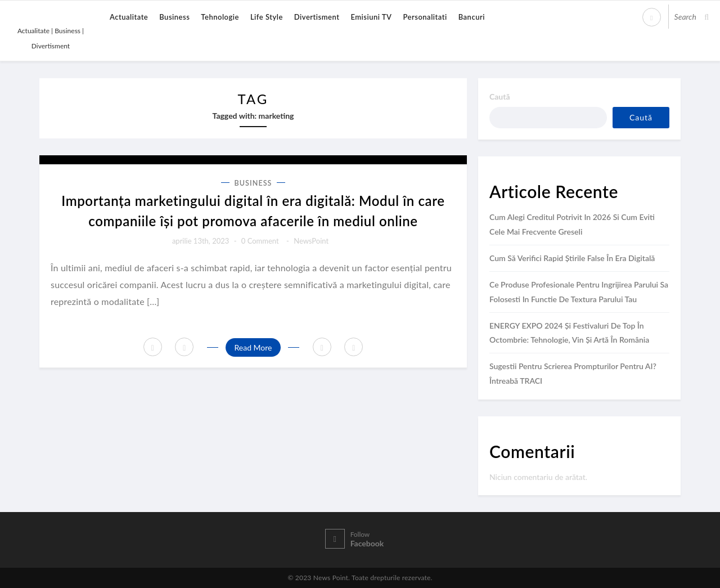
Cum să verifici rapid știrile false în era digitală (572, 258)
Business (174, 17)
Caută (500, 96)
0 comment (260, 241)
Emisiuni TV (371, 17)
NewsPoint (311, 241)
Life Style (267, 17)
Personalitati (425, 17)
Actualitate (129, 17)
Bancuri (472, 17)
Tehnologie (220, 17)
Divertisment (317, 17)
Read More (253, 347)
